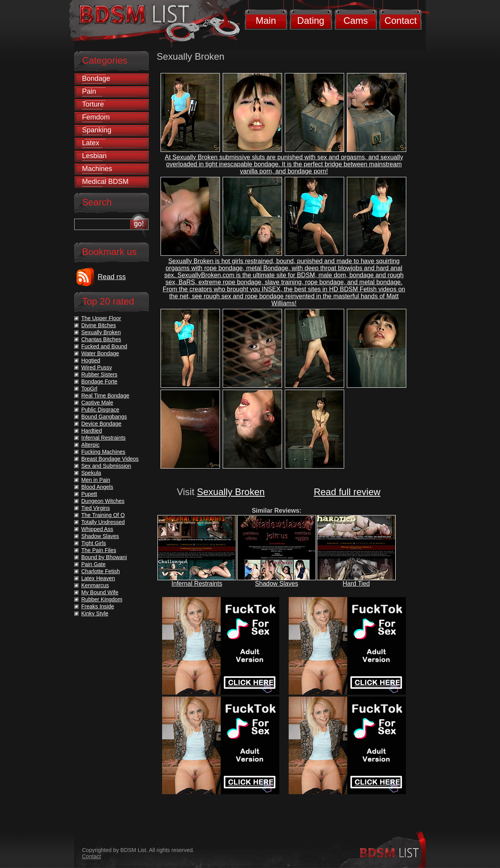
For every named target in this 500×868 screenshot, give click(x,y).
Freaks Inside (98, 606)
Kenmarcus (95, 585)
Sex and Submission (106, 466)
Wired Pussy (97, 367)
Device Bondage (101, 424)
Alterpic (90, 445)
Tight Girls (94, 543)
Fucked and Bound (104, 346)
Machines (97, 169)
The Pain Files (99, 550)
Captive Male (97, 403)
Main (266, 20)
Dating (311, 20)
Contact (401, 20)
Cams (356, 20)
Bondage (96, 78)
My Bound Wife (100, 592)
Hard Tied (356, 584)
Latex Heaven (98, 578)
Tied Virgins (96, 508)
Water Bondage (100, 353)
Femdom (96, 117)
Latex (91, 143)
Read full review (347, 492)
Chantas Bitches (101, 339)
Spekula (91, 473)
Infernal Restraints (197, 584)
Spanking (97, 130)
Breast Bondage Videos (110, 459)
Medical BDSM (105, 182)
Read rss (112, 277)
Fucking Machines (103, 452)
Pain (89, 91)
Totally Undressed (103, 522)
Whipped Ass (97, 529)
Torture (93, 104)
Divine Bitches (99, 325)
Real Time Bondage (105, 396)
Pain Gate (93, 564)
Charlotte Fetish (101, 571)
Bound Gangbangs (104, 417)
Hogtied (91, 360)
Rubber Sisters (99, 374)
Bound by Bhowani (104, 557)
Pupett (89, 494)
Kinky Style (95, 613)
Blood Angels (97, 487)
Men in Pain (96, 480)
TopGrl (89, 389)
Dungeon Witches (103, 501)
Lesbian (94, 156)
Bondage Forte (99, 381)
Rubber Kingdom (102, 599)
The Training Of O (103, 515)
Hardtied (92, 431)
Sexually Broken (231, 492)
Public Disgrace (100, 410)
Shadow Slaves (277, 584)
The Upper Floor (101, 318)
